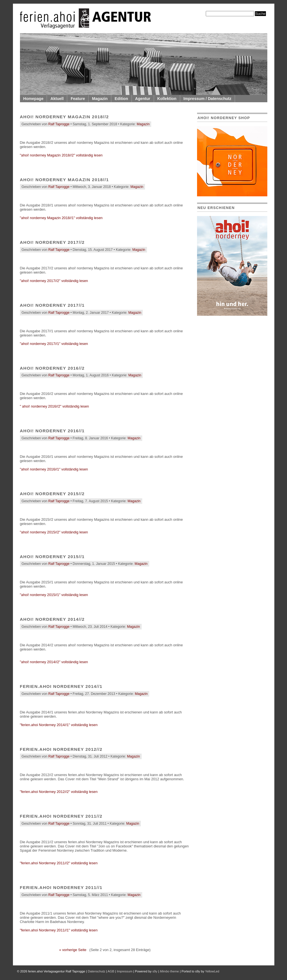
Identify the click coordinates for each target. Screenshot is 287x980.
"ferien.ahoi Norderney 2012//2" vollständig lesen (59, 792)
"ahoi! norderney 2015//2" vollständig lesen (54, 532)
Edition (121, 99)
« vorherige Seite (73, 950)
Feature (78, 99)
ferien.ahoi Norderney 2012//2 (61, 749)
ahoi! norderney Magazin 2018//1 (65, 180)
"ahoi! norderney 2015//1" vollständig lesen (54, 595)
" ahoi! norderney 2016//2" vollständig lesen (55, 406)
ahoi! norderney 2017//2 (52, 242)
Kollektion (167, 99)
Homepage (33, 99)
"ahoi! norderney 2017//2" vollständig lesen (54, 281)
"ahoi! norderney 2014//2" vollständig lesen (54, 662)
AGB (111, 971)
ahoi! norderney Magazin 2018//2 (65, 117)
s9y (155, 971)
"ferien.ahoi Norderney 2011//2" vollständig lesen (59, 863)
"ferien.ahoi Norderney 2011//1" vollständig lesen (59, 930)
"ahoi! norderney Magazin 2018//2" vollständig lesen (61, 155)
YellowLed (212, 971)
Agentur (143, 99)
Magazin (100, 99)
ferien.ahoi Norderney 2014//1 (61, 686)
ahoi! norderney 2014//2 (52, 619)
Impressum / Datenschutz (208, 99)
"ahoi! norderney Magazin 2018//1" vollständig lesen (61, 218)
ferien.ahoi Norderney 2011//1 (61, 887)
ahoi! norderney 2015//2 (52, 494)
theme (170, 971)
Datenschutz (96, 971)
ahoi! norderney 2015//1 (52, 557)
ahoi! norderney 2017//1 (52, 305)
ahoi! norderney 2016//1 (52, 431)
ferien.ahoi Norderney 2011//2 (61, 816)
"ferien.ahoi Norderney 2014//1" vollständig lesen (59, 725)
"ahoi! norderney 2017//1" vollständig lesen (54, 344)
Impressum (125, 971)
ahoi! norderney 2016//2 (52, 368)
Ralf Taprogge (59, 124)
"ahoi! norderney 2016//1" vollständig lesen (54, 469)
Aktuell (57, 99)
